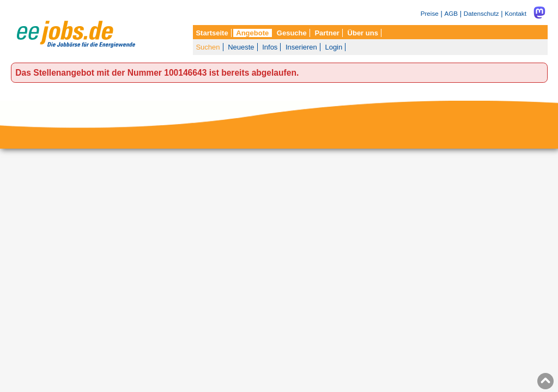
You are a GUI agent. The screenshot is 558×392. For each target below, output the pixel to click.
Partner (327, 33)
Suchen (208, 47)
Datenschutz (481, 13)
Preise (430, 13)
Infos (270, 47)
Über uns (363, 33)
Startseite (212, 33)
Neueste (241, 47)
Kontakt (515, 13)
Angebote (252, 33)
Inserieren (301, 47)
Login (333, 47)
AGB (451, 13)
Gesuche (292, 33)
